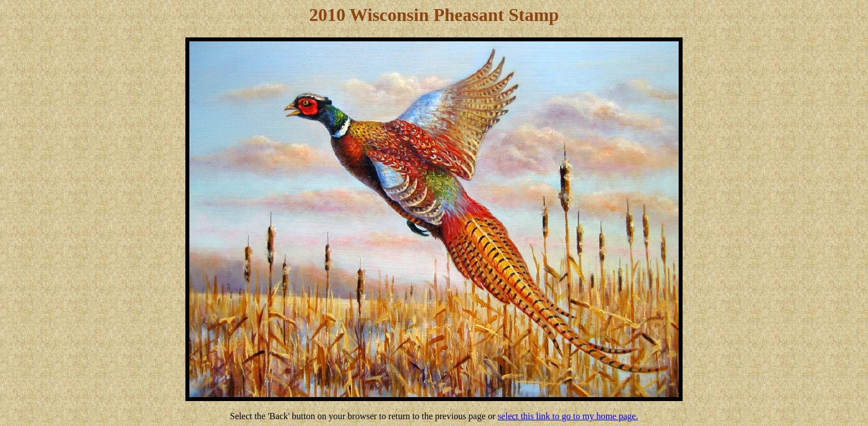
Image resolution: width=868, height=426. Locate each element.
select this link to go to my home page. (568, 416)
